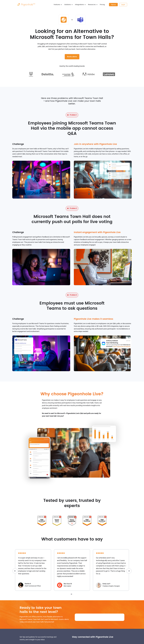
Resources (91, 5)
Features (56, 5)
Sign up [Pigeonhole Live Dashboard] (113, 5)
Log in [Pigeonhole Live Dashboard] (123, 5)
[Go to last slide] (15, 571)
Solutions (66, 5)
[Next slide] (129, 571)
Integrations (78, 5)
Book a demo (72, 57)
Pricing (101, 5)
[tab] (71, 594)
